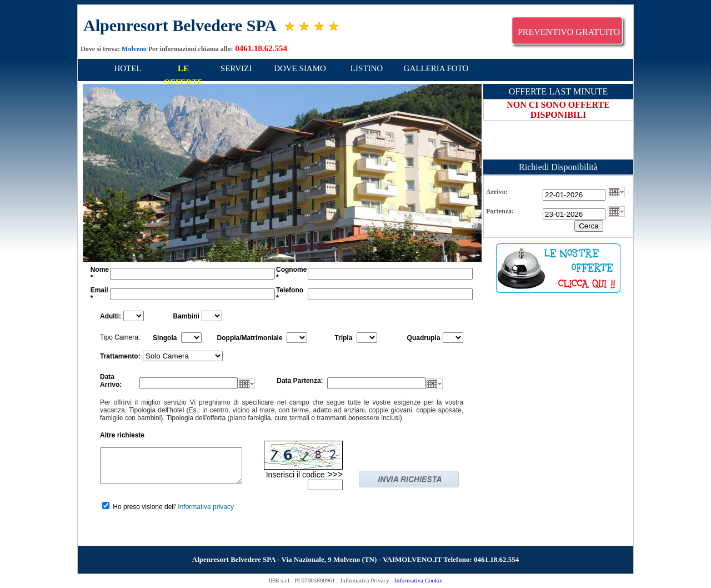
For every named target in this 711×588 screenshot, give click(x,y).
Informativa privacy (206, 507)
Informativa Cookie (418, 580)
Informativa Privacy (365, 580)
